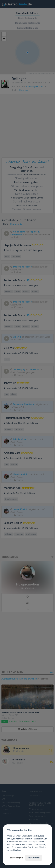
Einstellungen (16, 858)
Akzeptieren (34, 858)
